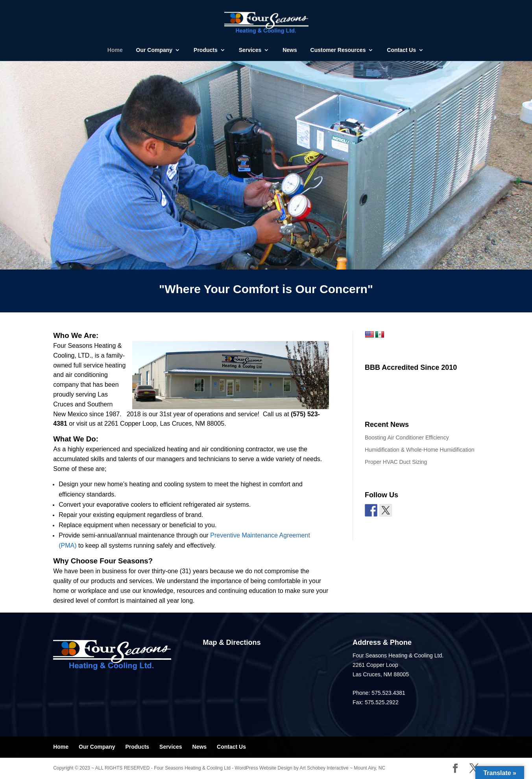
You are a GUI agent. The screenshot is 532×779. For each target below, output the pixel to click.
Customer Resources (338, 50)
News (290, 50)
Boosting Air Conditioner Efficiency (407, 437)
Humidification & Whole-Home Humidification (420, 450)
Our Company (154, 50)
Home (115, 50)
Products (206, 50)
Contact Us (401, 50)
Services (250, 50)
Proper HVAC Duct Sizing (396, 462)
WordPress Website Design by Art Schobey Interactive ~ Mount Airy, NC (310, 768)
